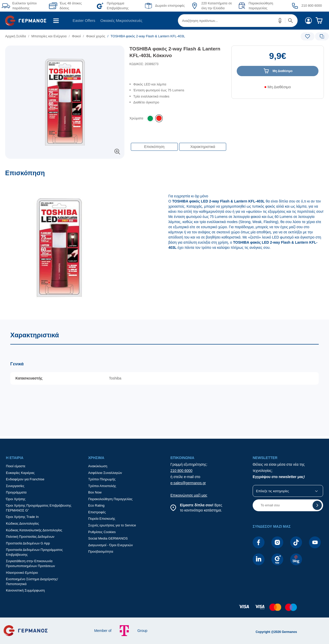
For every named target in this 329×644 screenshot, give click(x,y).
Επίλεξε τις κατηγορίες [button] (272, 491)
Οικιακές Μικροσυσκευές (121, 20)
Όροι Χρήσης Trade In (22, 517)
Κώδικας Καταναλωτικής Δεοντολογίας (34, 530)
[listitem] (159, 118)
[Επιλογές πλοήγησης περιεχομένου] (178, 144)
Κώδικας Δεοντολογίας (22, 523)
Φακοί (76, 36)
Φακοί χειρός (96, 36)
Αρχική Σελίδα (16, 36)
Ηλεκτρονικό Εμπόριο (22, 573)
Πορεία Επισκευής (102, 519)
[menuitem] (28, 21)
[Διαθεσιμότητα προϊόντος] (278, 89)
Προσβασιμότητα (101, 552)
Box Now (95, 492)
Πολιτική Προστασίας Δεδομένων (30, 537)
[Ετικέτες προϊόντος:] (65, 51)
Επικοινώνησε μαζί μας (189, 495)
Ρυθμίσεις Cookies (102, 532)
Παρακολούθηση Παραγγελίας (110, 499)
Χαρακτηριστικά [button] (203, 147)
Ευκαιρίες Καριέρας (20, 473)
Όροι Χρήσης (16, 499)
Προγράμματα (16, 492)
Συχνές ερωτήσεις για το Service (112, 525)
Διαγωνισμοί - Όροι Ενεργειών (111, 545)
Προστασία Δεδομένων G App (28, 543)
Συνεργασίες (15, 486)
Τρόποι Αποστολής (102, 486)
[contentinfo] (164, 610)
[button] (280, 21)
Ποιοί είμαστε (16, 466)
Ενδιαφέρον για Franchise (25, 479)
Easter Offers (84, 20)
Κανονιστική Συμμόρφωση (25, 590)
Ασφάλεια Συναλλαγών (105, 473)
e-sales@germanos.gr (188, 483)
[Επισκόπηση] (164, 244)
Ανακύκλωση (98, 466)
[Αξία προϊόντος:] (278, 58)
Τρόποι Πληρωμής (102, 479)
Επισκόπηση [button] (154, 147)
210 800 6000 (181, 471)
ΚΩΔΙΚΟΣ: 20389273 (144, 64)
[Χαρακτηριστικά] (164, 378)
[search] (238, 21)
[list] (133, 36)
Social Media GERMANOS (108, 538)
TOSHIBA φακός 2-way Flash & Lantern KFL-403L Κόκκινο (175, 52)
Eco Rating (96, 505)
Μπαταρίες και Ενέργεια (49, 36)
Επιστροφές (97, 512)
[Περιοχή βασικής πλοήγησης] (164, 21)
